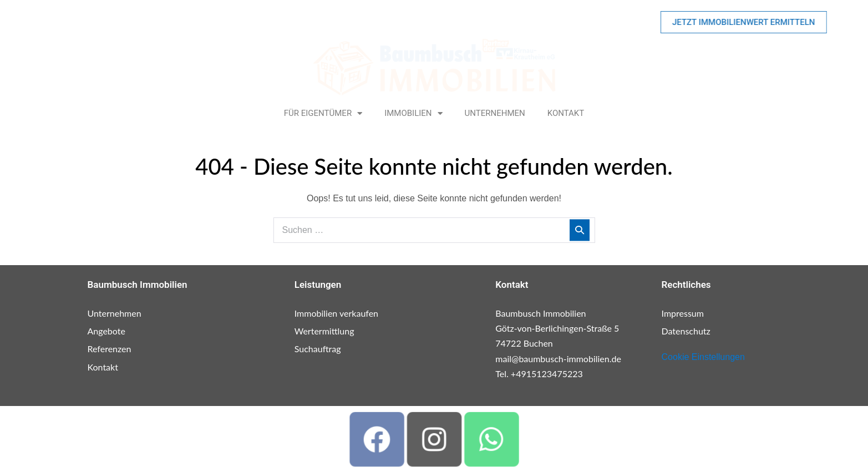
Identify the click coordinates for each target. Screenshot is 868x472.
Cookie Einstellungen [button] (703, 357)
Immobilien (413, 113)
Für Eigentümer (323, 113)
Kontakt (566, 113)
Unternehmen (495, 113)
